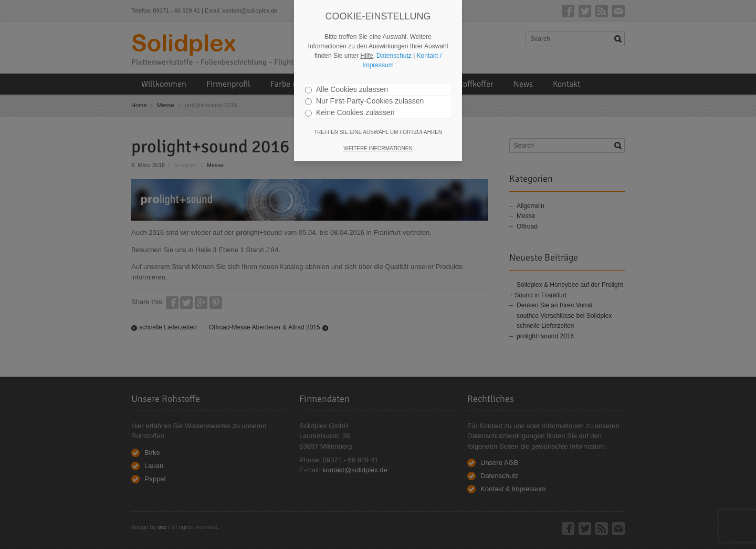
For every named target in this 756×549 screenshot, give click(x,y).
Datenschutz (394, 56)
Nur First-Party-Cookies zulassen (364, 101)
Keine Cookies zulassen (350, 112)
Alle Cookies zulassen (346, 89)
